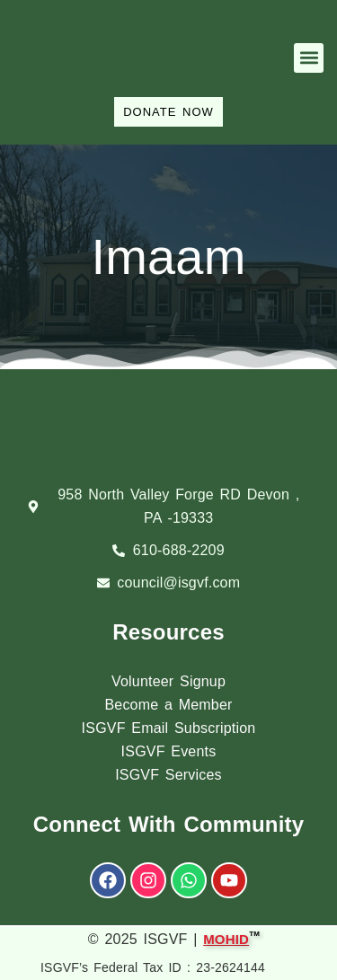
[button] (309, 58)
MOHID (226, 937)
